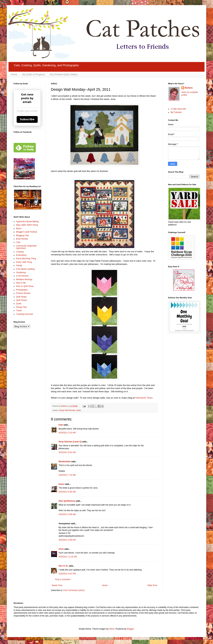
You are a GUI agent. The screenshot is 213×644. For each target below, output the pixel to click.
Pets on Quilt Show (25, 286)
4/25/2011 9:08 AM (67, 514)
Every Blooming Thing (26, 259)
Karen (61, 484)
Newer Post (57, 585)
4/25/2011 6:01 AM (67, 452)
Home (14, 74)
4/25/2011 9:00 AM (67, 492)
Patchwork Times (144, 398)
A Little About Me (178, 109)
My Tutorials (176, 112)
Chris (61, 549)
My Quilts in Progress (34, 74)
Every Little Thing (24, 262)
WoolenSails (65, 462)
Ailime (112, 629)
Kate (61, 425)
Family (19, 266)
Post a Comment (63, 579)
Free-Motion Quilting (25, 269)
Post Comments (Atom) (74, 590)
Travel (19, 311)
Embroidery (21, 255)
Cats (18, 242)
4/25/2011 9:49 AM (67, 540)
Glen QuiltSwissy (67, 501)
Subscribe (27, 119)
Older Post (152, 585)
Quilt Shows (22, 300)
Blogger (130, 629)
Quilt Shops (21, 297)
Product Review (23, 293)
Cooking (20, 252)
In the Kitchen (22, 276)
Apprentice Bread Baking (27, 222)
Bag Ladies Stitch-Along (27, 225)
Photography (22, 290)
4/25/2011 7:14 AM (67, 475)
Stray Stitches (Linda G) (70, 442)
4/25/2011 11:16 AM (68, 557)
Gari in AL (63, 566)
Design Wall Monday (67, 410)
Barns (19, 228)
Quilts (79, 410)
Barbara (189, 88)
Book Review (22, 239)
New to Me (21, 283)
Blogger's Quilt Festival (26, 232)
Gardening (21, 272)
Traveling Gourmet (25, 314)
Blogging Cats (22, 235)
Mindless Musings (24, 279)
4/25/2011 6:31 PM (67, 574)
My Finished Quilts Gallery (64, 74)
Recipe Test (21, 307)
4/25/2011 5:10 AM (67, 433)
